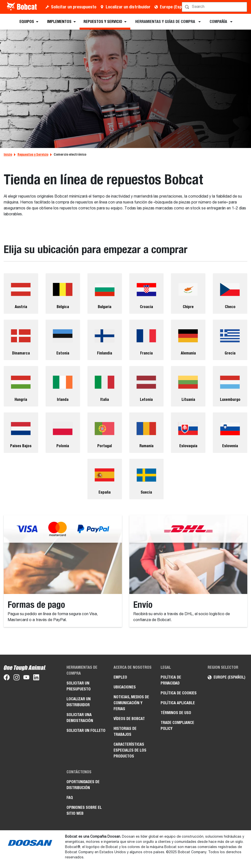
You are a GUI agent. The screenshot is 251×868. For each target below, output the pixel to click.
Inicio (8, 154)
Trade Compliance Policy (177, 726)
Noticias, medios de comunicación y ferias (131, 703)
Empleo (120, 677)
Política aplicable (178, 703)
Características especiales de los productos (130, 750)
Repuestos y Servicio (33, 154)
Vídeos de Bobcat (129, 719)
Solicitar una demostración (80, 718)
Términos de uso (176, 713)
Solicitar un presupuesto (74, 7)
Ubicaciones (125, 687)
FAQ (70, 798)
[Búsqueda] (215, 7)
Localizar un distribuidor (128, 7)
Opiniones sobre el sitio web (84, 810)
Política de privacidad (171, 680)
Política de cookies (179, 693)
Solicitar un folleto (86, 730)
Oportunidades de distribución (83, 785)
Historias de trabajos (125, 731)
